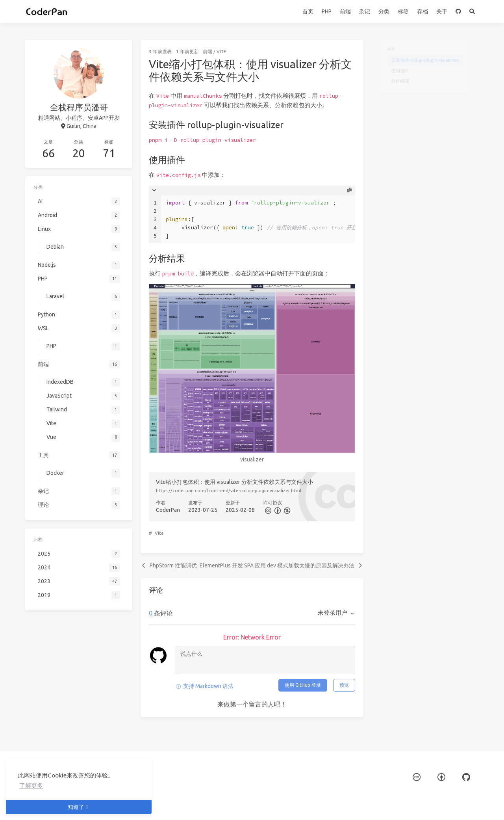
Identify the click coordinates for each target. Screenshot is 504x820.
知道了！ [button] (79, 807)
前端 (345, 11)
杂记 (365, 11)
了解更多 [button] (31, 786)
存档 (422, 11)
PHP (327, 11)
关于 (442, 11)
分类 (384, 11)
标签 (403, 11)
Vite (221, 51)
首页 (308, 11)
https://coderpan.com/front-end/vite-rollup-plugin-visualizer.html (229, 490)
